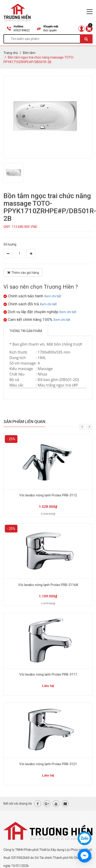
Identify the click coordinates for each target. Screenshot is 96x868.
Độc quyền (50, 30)
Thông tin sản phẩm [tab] (26, 331)
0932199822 (22, 30)
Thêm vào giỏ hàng (23, 273)
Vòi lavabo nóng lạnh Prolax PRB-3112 (48, 495)
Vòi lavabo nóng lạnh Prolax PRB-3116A (48, 585)
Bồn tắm (29, 53)
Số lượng (10, 244)
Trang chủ (11, 53)
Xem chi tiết (53, 296)
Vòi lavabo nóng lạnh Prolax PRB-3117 (48, 674)
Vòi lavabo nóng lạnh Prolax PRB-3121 (48, 764)
